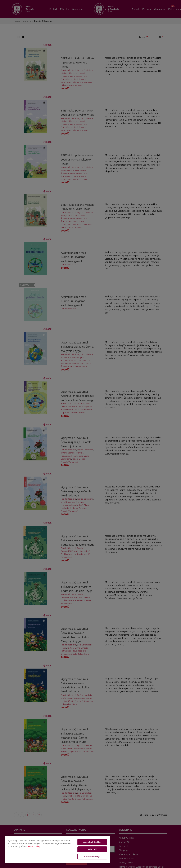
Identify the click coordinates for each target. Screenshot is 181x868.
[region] (57, 850)
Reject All (92, 849)
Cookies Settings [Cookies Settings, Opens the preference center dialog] (92, 857)
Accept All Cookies (92, 842)
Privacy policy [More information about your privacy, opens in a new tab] (34, 846)
